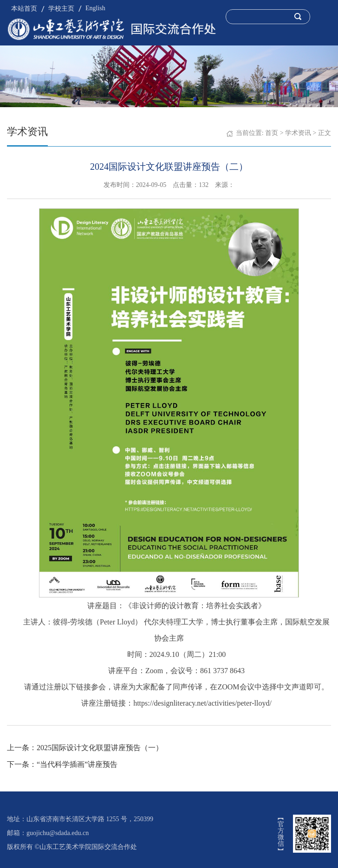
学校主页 (61, 9)
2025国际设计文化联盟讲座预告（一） (100, 748)
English (95, 8)
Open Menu (326, 16)
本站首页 (24, 9)
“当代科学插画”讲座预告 (77, 764)
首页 (272, 133)
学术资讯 (298, 133)
